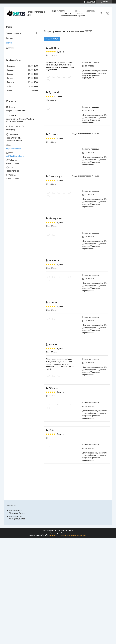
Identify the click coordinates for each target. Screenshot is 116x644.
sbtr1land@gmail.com (15, 156)
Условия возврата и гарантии (73, 16)
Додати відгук (52, 39)
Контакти (67, 13)
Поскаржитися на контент (57, 535)
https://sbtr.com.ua (14, 149)
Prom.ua (70, 531)
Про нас (77, 11)
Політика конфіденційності (77, 535)
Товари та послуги (58, 11)
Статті (80, 13)
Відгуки (9, 43)
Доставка (91, 11)
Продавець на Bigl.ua (58, 533)
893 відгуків (91, 2)
